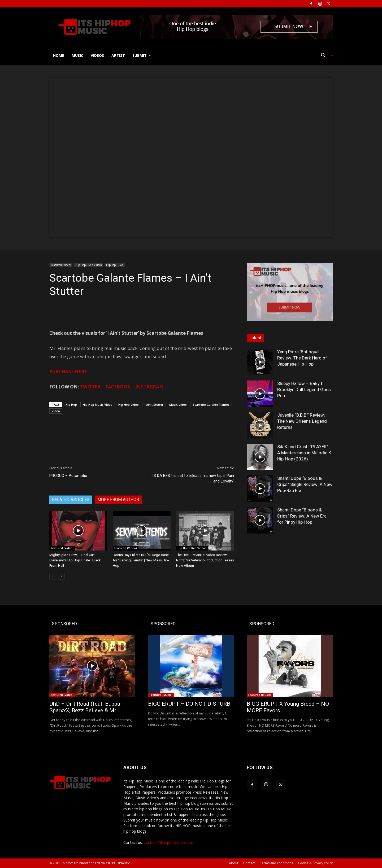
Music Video (178, 405)
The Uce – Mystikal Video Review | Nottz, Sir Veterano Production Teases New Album (205, 560)
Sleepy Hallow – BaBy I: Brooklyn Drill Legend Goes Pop (304, 389)
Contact (249, 863)
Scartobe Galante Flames (211, 405)
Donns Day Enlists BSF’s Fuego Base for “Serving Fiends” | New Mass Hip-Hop (141, 560)
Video (56, 411)
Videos (97, 55)
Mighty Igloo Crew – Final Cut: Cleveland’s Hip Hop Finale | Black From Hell (75, 560)
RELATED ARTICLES (71, 500)
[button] (325, 56)
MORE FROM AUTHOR (118, 500)
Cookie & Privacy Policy (315, 863)
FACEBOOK (118, 387)
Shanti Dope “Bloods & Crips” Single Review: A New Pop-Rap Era (305, 484)
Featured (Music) (161, 695)
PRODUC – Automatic (68, 476)
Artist (118, 55)
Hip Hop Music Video (98, 405)
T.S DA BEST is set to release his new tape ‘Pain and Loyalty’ (192, 478)
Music (77, 55)
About (234, 863)
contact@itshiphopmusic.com (169, 842)
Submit (142, 55)
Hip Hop (71, 405)
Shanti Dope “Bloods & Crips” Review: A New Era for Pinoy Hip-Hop (302, 516)
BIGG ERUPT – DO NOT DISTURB (189, 704)
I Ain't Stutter (154, 405)
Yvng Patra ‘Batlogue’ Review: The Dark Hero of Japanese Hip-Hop (302, 358)
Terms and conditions (276, 863)
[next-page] (61, 576)
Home (59, 55)
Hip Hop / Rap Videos (88, 265)
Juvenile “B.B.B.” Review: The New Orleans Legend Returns (302, 421)
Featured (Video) (61, 265)
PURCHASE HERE (68, 372)
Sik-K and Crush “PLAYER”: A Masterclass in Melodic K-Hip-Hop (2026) (305, 453)
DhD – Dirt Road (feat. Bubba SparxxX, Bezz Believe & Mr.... (85, 707)
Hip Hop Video (129, 405)
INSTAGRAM (149, 387)
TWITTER (90, 387)
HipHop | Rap (115, 265)
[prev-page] (53, 576)
